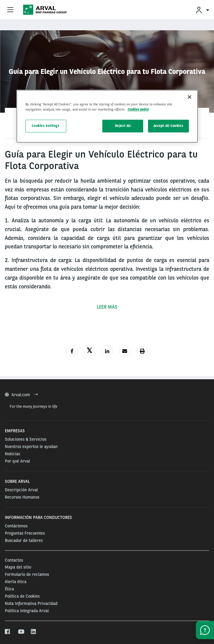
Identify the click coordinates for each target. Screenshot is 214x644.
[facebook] (8, 632)
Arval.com (21, 395)
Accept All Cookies (168, 126)
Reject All (123, 126)
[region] (107, 116)
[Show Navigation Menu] (10, 10)
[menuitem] (202, 10)
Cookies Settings (46, 126)
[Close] (189, 97)
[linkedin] (34, 632)
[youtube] (21, 632)
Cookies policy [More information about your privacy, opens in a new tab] (138, 109)
